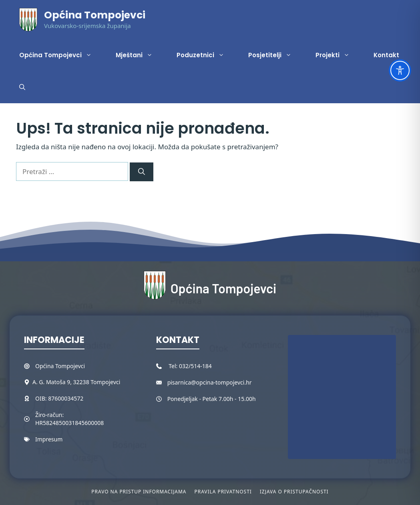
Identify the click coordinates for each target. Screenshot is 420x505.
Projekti (339, 55)
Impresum (49, 439)
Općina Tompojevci (95, 15)
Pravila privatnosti (223, 492)
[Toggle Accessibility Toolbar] (400, 70)
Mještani (140, 55)
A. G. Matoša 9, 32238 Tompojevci (76, 382)
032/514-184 (195, 366)
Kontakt (386, 55)
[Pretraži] (142, 172)
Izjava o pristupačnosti (294, 492)
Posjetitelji (276, 55)
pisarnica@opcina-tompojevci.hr (210, 382)
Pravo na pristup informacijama (139, 492)
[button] (22, 87)
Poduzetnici (206, 55)
